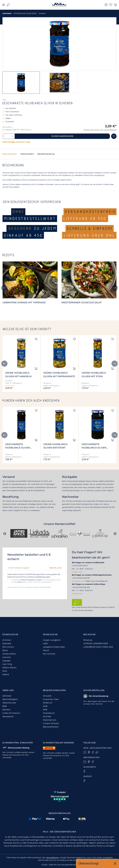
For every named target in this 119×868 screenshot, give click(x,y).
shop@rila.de (77, 594)
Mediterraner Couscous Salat (82, 303)
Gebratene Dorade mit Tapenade (24, 303)
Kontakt (47, 716)
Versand (47, 696)
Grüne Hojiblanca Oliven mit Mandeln (18, 375)
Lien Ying (7, 664)
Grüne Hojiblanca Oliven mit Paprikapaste (59, 375)
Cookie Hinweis (51, 723)
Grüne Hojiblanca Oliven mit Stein (94, 375)
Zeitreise (7, 696)
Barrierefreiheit (51, 727)
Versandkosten (52, 858)
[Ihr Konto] (106, 5)
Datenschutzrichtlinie (17, 577)
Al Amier (7, 640)
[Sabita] (39, 533)
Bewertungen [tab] (46, 154)
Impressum (49, 713)
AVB (45, 710)
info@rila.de (77, 572)
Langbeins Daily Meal (54, 647)
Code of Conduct (11, 713)
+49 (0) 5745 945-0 (80, 566)
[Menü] (4, 5)
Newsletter (8, 716)
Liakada (6, 661)
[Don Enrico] (100, 533)
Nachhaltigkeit (10, 699)
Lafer (45, 643)
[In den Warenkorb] (36, 369)
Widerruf (48, 703)
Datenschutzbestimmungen (31, 580)
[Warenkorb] (115, 5)
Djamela (7, 643)
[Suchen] (8, 5)
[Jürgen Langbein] (80, 533)
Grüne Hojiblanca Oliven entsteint (55, 446)
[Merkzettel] (111, 5)
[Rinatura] (59, 533)
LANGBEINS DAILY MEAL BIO (98, 647)
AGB (19, 582)
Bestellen (55, 568)
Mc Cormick (49, 654)
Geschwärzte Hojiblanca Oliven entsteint (18, 446)
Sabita (6, 674)
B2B (5, 706)
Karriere (6, 710)
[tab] (10, 154)
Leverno (7, 657)
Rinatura (88, 640)
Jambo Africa (9, 654)
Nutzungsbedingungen (40, 577)
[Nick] (19, 533)
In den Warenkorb (62, 136)
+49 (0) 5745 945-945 (81, 587)
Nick (5, 671)
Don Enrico (8, 647)
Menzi (46, 650)
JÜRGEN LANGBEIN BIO (96, 643)
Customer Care (51, 699)
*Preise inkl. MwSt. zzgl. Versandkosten (100, 130)
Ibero (5, 650)
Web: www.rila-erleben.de (97, 581)
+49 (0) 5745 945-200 (81, 578)
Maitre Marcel (9, 668)
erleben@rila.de (79, 581)
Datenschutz (50, 720)
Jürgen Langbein (52, 640)
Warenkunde (9, 703)
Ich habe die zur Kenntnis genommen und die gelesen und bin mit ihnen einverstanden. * (36, 581)
